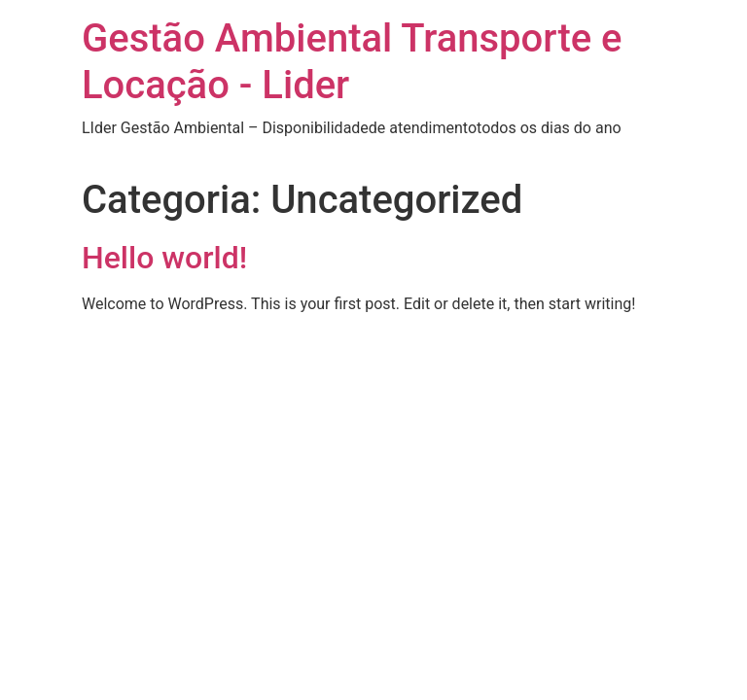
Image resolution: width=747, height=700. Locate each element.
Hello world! (164, 258)
